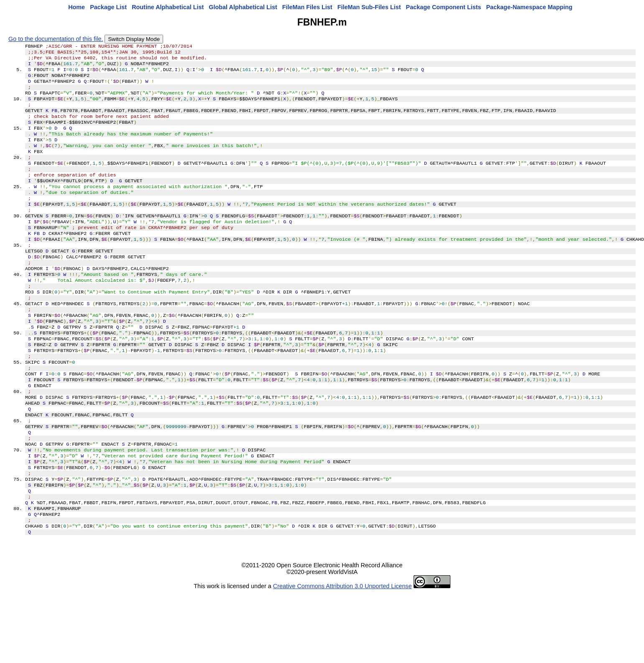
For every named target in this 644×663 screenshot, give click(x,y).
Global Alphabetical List (243, 7)
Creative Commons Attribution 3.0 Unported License (342, 656)
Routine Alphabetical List (168, 7)
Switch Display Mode (134, 39)
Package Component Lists (444, 7)
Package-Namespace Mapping (529, 7)
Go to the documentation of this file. (56, 39)
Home (77, 7)
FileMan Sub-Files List (369, 7)
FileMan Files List (307, 7)
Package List (108, 7)
